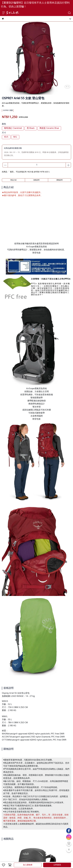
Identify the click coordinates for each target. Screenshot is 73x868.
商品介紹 (13, 180)
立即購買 (57, 865)
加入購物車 (28, 865)
